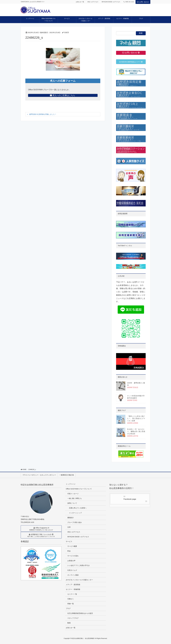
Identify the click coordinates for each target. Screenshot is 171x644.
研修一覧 (71, 604)
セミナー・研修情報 (73, 589)
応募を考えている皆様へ (78, 508)
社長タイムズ (72, 570)
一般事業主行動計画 (67, 475)
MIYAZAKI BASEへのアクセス (111, 2)
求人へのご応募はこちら (63, 95)
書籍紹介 (71, 518)
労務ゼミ (71, 599)
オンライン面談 (73, 575)
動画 (69, 623)
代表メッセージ (73, 494)
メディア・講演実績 (73, 585)
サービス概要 (72, 546)
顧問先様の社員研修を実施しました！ (43, 114)
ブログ (68, 608)
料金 (69, 551)
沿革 (69, 527)
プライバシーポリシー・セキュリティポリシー (39, 475)
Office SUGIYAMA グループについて (79, 489)
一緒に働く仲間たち (75, 498)
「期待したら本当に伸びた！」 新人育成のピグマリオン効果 (136, 418)
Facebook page (130, 499)
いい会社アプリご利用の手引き (79, 565)
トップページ (71, 484)
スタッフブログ (73, 618)
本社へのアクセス (93, 2)
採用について (72, 503)
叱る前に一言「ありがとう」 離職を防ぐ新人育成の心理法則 (136, 431)
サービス (69, 541)
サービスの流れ (73, 556)
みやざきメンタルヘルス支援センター (79, 580)
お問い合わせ (143, 2)
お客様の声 (71, 561)
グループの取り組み (75, 522)
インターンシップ (75, 513)
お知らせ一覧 (80, 2)
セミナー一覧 (72, 594)
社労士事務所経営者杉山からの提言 (80, 613)
